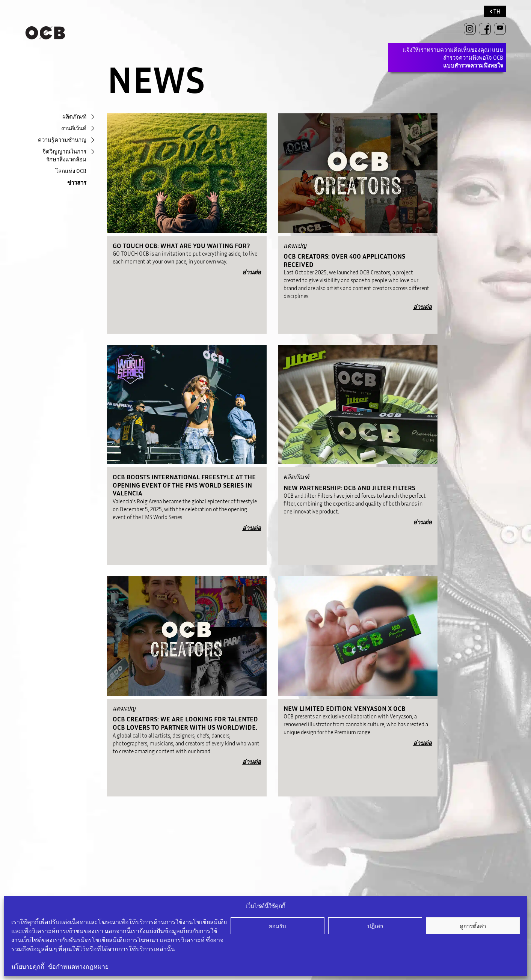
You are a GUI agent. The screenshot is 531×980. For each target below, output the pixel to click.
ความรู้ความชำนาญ (62, 140)
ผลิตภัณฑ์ (74, 116)
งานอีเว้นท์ (74, 128)
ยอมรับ (278, 926)
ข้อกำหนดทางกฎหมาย (78, 966)
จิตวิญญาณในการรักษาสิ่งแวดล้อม (64, 155)
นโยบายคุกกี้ (28, 966)
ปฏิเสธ (375, 926)
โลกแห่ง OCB (71, 171)
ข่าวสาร (77, 182)
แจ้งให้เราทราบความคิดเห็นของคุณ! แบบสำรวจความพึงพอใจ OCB (453, 57)
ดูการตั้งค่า (473, 926)
